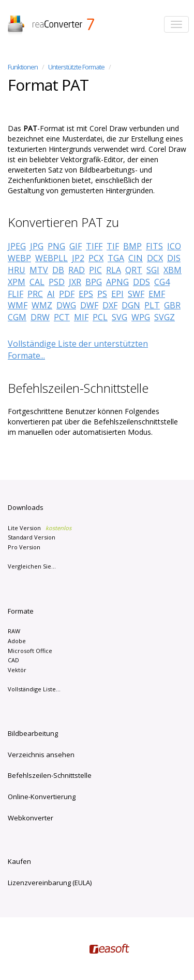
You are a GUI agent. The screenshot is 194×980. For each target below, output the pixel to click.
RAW (14, 631)
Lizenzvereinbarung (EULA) (50, 883)
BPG (94, 282)
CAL (37, 282)
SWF (136, 294)
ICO (174, 246)
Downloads (26, 507)
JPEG (17, 246)
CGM (17, 317)
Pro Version (24, 547)
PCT (62, 317)
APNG (117, 282)
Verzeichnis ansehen (41, 755)
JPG (37, 246)
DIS (174, 258)
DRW (40, 317)
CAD (13, 660)
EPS (86, 294)
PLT (152, 305)
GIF (76, 246)
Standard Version (32, 537)
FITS (154, 246)
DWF (89, 305)
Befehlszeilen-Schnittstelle (50, 775)
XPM (17, 282)
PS (102, 294)
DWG (66, 305)
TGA (116, 258)
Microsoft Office (30, 651)
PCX (96, 258)
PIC (95, 270)
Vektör (17, 670)
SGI (153, 270)
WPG (141, 317)
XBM (173, 270)
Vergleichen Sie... (32, 566)
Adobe (17, 641)
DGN (131, 305)
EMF (157, 294)
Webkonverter (31, 818)
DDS (141, 282)
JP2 (78, 258)
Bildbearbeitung (33, 733)
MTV (39, 270)
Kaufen (19, 861)
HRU (17, 270)
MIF (81, 317)
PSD (57, 282)
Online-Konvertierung (42, 797)
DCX (155, 258)
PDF (67, 294)
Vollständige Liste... (34, 689)
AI (51, 294)
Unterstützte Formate (76, 67)
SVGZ (165, 317)
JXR (75, 282)
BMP (132, 246)
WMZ (42, 305)
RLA (114, 270)
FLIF (16, 294)
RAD (77, 270)
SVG (120, 317)
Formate (21, 611)
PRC (35, 294)
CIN (136, 258)
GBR (172, 305)
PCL (100, 317)
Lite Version (40, 528)
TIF (113, 246)
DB (58, 270)
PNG (56, 246)
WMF (18, 305)
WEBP (19, 258)
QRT (134, 270)
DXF (110, 305)
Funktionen (23, 67)
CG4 (162, 282)
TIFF (94, 246)
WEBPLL (51, 258)
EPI (117, 294)
